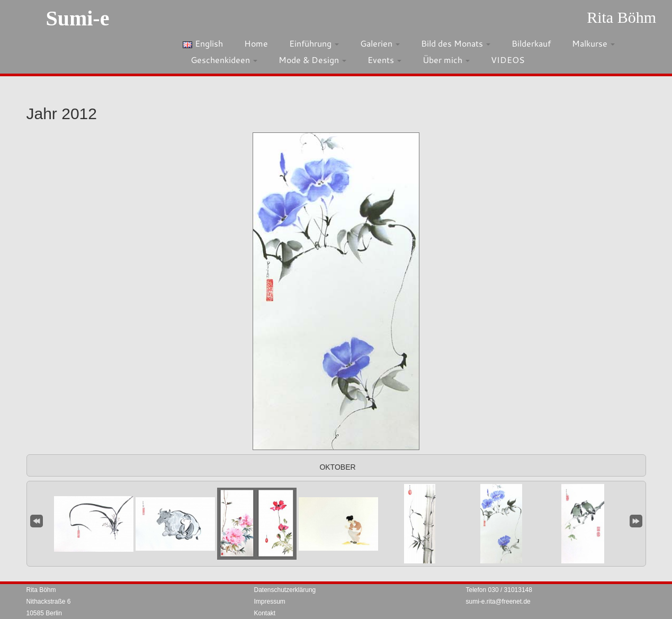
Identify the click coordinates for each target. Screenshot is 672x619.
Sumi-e (77, 18)
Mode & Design (312, 60)
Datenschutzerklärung (285, 590)
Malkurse (593, 43)
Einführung (314, 43)
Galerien (380, 43)
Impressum (270, 602)
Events (384, 60)
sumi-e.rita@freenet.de (498, 602)
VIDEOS (508, 60)
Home (256, 43)
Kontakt (265, 613)
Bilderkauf (531, 43)
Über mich (446, 60)
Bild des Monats (456, 43)
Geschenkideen (224, 60)
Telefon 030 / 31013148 (499, 590)
